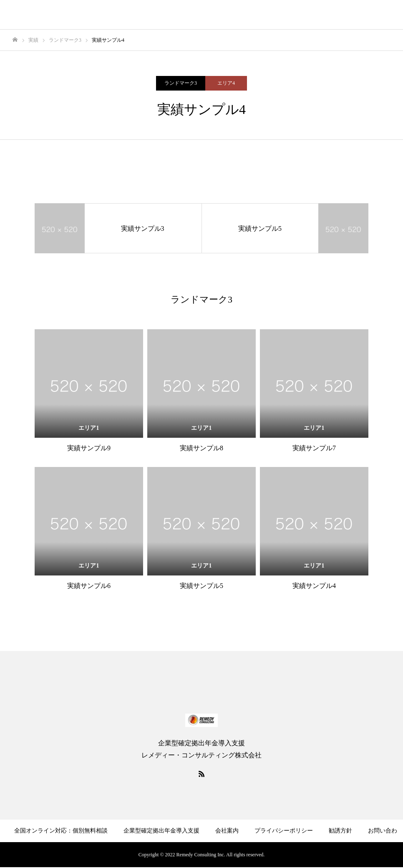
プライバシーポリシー (284, 831)
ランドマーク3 (181, 83)
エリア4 (226, 83)
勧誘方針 (340, 831)
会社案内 (227, 831)
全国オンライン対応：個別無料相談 (61, 831)
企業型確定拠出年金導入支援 (161, 831)
